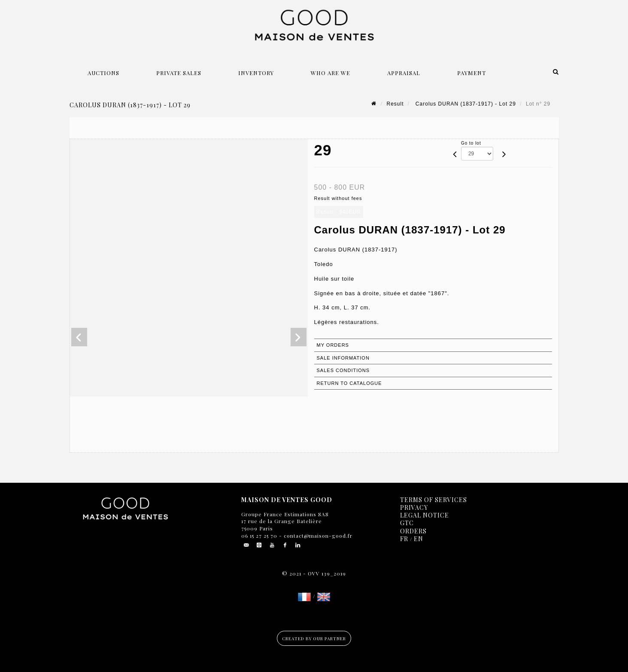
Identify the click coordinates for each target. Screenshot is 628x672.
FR (404, 539)
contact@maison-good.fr (317, 536)
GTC (407, 523)
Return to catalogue (349, 383)
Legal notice (425, 515)
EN (419, 539)
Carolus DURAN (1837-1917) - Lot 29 (465, 104)
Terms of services (434, 500)
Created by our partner (314, 639)
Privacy (414, 507)
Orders (413, 531)
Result (395, 104)
